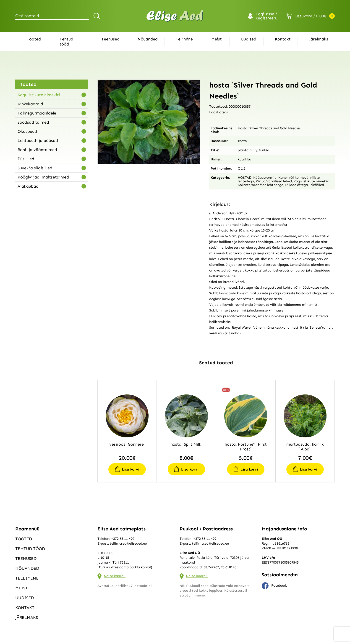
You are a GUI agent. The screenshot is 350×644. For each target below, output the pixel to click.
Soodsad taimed (33, 122)
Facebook (274, 586)
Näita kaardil (115, 576)
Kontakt (283, 39)
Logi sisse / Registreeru (266, 16)
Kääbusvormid (265, 178)
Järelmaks (319, 39)
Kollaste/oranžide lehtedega (261, 185)
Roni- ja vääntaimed (37, 150)
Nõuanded (148, 39)
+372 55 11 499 (123, 539)
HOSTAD (245, 178)
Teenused (110, 39)
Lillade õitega (296, 185)
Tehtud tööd (66, 42)
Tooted (34, 39)
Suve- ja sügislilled (35, 168)
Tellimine (184, 39)
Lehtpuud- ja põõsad (38, 141)
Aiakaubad (28, 186)
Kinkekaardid (30, 104)
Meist (217, 39)
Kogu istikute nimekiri (39, 95)
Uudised (248, 39)
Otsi (98, 16)
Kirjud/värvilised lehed (274, 181)
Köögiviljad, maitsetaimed (43, 177)
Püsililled (26, 159)
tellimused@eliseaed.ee (128, 543)
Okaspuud (27, 131)
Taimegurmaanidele (37, 113)
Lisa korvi (131, 469)
